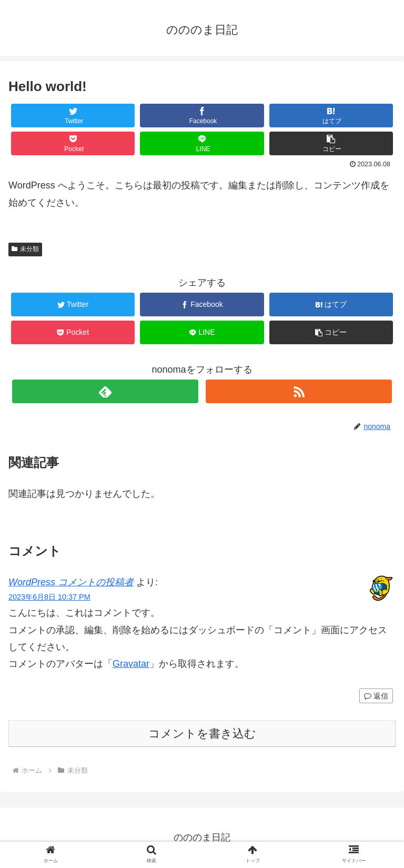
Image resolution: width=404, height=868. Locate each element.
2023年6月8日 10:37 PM (49, 597)
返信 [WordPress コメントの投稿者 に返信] (376, 696)
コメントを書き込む (202, 734)
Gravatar (131, 664)
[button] (331, 143)
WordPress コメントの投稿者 (71, 582)
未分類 (25, 249)
